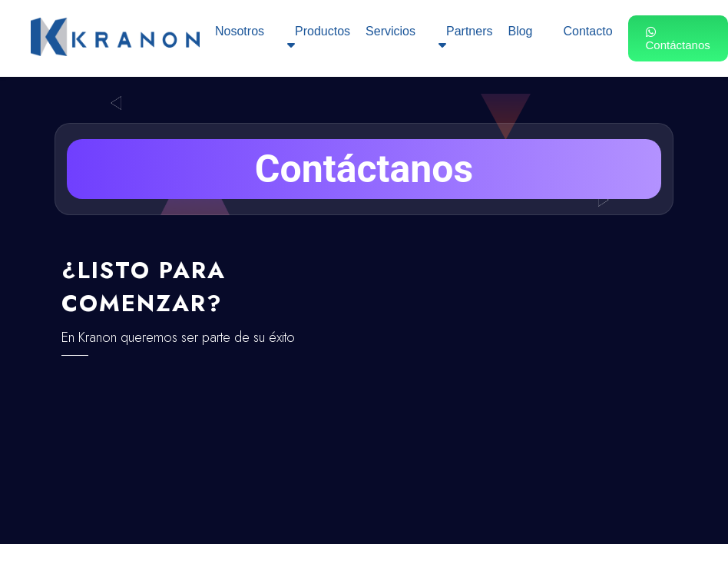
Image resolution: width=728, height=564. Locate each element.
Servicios (390, 31)
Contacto (587, 31)
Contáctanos (678, 39)
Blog (520, 31)
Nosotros (240, 31)
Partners (465, 38)
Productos (319, 38)
